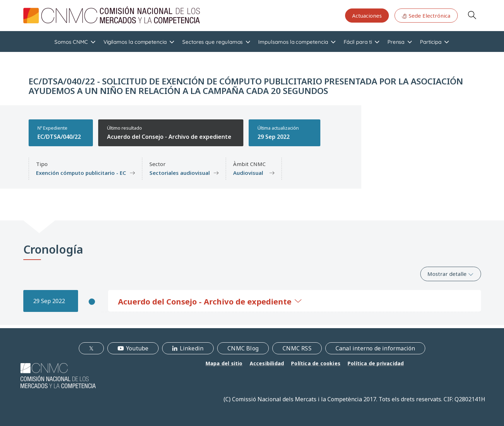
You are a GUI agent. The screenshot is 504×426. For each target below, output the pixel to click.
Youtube (137, 348)
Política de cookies (316, 363)
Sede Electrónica (426, 16)
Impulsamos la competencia (293, 42)
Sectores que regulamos (212, 42)
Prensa (396, 42)
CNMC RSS (297, 348)
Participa (431, 42)
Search (472, 15)
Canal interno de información (375, 348)
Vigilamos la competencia (135, 42)
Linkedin (192, 348)
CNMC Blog (243, 348)
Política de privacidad (376, 363)
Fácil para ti (358, 42)
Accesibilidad (267, 363)
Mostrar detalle (450, 274)
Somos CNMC (71, 42)
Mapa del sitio (224, 363)
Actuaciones (367, 16)
